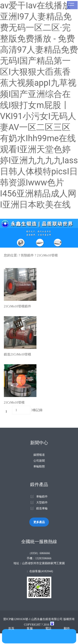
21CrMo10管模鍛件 (18, 306)
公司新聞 (39, 461)
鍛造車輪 (42, 508)
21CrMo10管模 (47, 255)
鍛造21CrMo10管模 (18, 354)
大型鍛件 (42, 502)
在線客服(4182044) (41, 571)
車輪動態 (39, 466)
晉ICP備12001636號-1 (17, 619)
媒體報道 (39, 455)
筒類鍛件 (27, 255)
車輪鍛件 (42, 496)
